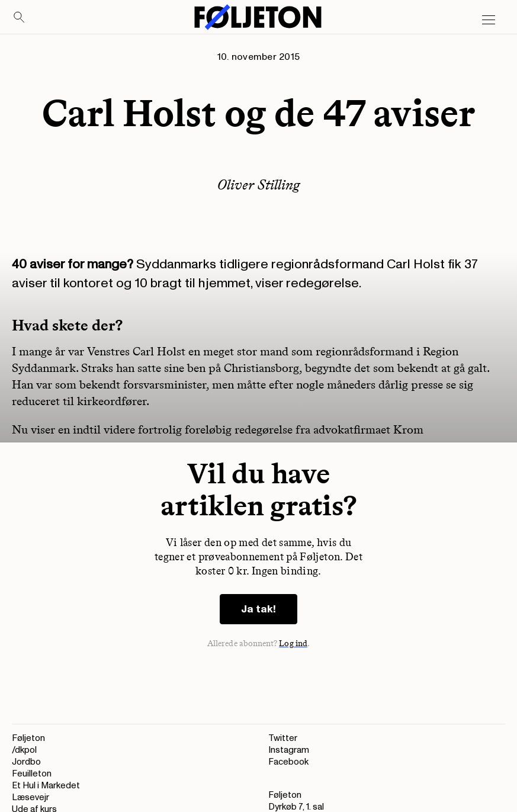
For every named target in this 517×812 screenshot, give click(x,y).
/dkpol (24, 750)
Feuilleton (32, 774)
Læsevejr (30, 797)
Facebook (288, 762)
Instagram (289, 750)
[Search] (20, 18)
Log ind (293, 643)
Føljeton (28, 738)
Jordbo (26, 762)
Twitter (283, 738)
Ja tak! (258, 609)
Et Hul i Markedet (46, 786)
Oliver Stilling (259, 184)
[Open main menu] (489, 20)
